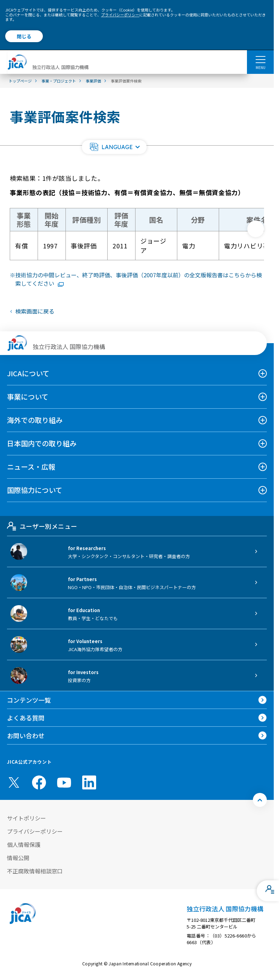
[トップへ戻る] (260, 800)
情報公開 (18, 858)
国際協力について (35, 490)
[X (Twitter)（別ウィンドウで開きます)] (14, 782)
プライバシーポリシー (120, 15)
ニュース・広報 (31, 467)
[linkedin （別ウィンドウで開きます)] (89, 782)
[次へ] (256, 229)
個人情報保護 (24, 844)
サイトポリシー (26, 818)
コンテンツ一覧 (29, 700)
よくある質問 (26, 718)
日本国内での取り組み (42, 443)
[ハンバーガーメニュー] (260, 59)
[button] (114, 147)
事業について (28, 397)
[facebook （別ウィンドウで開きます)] (39, 782)
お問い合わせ (26, 735)
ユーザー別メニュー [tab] (42, 526)
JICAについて (28, 373)
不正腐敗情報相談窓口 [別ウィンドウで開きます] (35, 871)
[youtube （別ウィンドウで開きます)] (64, 783)
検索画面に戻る (35, 311)
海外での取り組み (35, 420)
